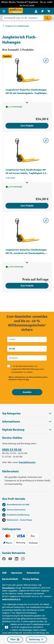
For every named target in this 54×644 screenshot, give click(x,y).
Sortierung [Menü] (36, 639)
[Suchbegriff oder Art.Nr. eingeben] (23, 18)
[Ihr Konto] (36, 11)
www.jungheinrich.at (11, 599)
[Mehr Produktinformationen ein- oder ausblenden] (27, 103)
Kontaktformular (27, 462)
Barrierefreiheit (10, 579)
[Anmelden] (27, 392)
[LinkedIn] (17, 559)
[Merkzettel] (42, 11)
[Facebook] (4, 559)
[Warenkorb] (49, 11)
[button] (27, 430)
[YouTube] (10, 559)
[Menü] (4, 11)
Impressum (17, 573)
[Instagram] (23, 559)
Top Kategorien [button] (27, 413)
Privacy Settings (31, 579)
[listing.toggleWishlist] (46, 60)
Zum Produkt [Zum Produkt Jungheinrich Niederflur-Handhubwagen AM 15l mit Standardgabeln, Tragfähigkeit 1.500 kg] (27, 126)
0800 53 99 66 (12, 450)
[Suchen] (48, 18)
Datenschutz (33, 573)
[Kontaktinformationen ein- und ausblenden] (6, 627)
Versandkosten (8, 588)
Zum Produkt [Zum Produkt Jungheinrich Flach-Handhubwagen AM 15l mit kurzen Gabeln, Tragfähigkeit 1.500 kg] (27, 206)
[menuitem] (36, 11)
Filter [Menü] (15, 639)
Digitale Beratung (13, 430)
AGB (4, 573)
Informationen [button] (27, 422)
